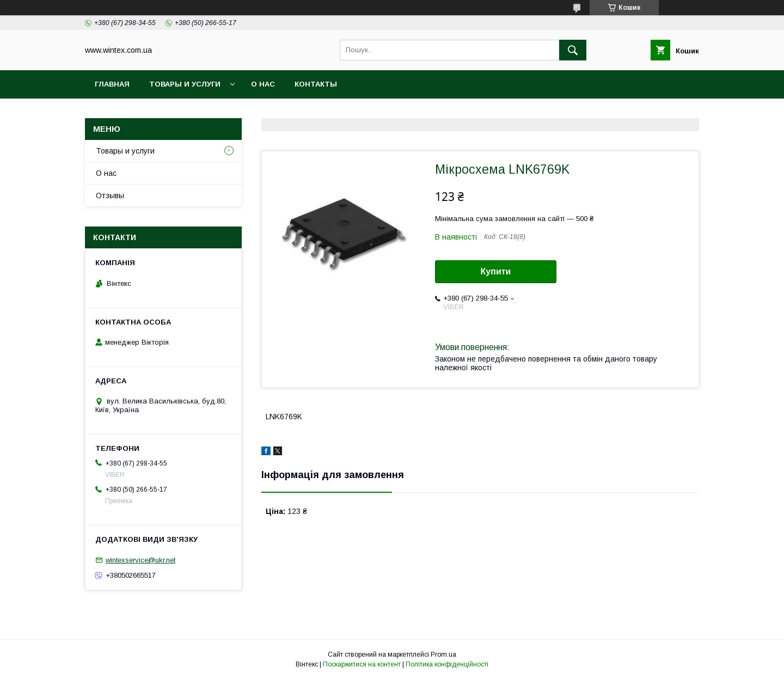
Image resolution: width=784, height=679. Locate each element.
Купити (496, 271)
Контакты (316, 84)
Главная (112, 84)
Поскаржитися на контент (362, 664)
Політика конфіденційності (447, 664)
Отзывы (110, 195)
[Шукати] (573, 50)
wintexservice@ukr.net (140, 560)
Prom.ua (443, 654)
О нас (263, 84)
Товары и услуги (185, 84)
